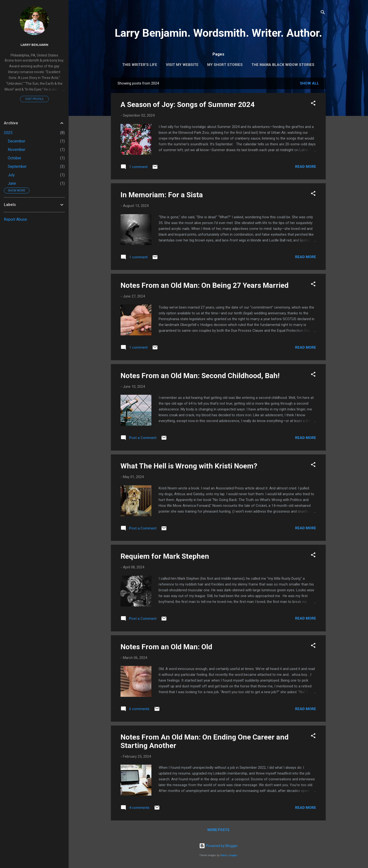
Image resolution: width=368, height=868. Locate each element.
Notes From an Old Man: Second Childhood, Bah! (200, 376)
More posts (218, 830)
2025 (8, 133)
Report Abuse (15, 219)
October (14, 158)
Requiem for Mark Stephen (165, 556)
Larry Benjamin (34, 45)
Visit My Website (182, 65)
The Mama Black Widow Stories (283, 65)
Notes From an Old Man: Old (166, 647)
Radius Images (229, 855)
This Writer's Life (140, 65)
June (12, 183)
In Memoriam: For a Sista (162, 195)
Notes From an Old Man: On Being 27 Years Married (205, 285)
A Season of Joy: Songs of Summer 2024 (188, 104)
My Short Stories (225, 65)
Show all (309, 83)
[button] (313, 104)
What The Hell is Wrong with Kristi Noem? (189, 466)
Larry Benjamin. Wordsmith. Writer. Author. (218, 33)
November (17, 150)
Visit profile (34, 99)
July (11, 175)
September (17, 166)
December (17, 141)
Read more (306, 167)
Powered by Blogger (218, 846)
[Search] (323, 13)
